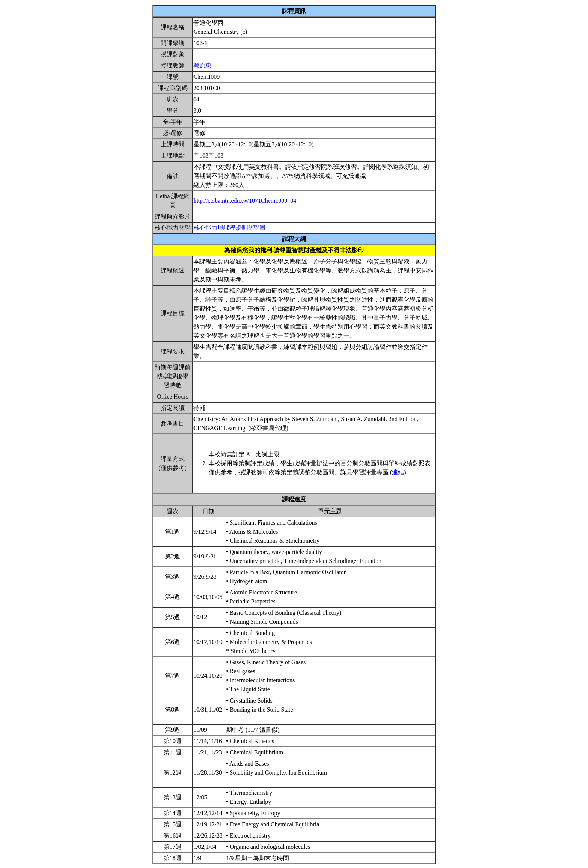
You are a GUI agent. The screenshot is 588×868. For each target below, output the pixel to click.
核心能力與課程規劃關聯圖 (229, 228)
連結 (398, 472)
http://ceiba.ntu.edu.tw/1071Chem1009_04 (245, 201)
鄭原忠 (202, 65)
